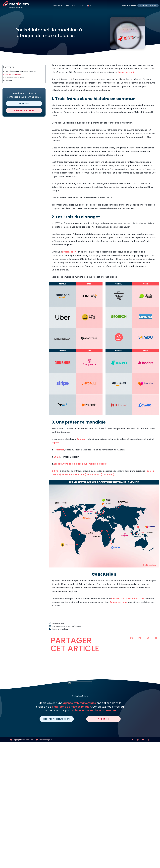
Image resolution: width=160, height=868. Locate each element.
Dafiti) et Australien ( (91, 475)
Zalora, (150, 471)
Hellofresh (59, 450)
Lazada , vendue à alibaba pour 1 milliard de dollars (81, 464)
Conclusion (8, 80)
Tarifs (67, 5)
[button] (132, 638)
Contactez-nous (118, 602)
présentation (69, 252)
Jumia (57, 457)
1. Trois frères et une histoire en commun (20, 71)
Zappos (56, 443)
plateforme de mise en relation (71, 707)
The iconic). (108, 475)
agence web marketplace (80, 703)
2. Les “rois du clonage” (12, 74)
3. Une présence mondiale (14, 77)
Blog (74, 5)
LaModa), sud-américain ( (66, 475)
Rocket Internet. (126, 72)
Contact (81, 5)
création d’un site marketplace (127, 598)
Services (58, 5)
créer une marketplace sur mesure (94, 710)
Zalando (81, 439)
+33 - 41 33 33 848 (129, 5)
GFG (56, 471)
